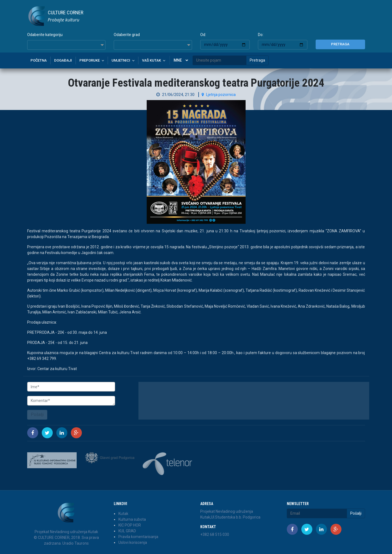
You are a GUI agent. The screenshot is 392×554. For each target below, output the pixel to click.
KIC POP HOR (130, 525)
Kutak (123, 514)
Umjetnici (121, 60)
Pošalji (37, 414)
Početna (39, 60)
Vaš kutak (151, 60)
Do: (261, 35)
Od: (203, 35)
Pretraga (340, 44)
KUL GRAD (127, 531)
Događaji (63, 60)
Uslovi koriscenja (133, 542)
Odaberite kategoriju (45, 35)
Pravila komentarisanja (138, 537)
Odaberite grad (127, 35)
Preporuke (90, 60)
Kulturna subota (132, 519)
